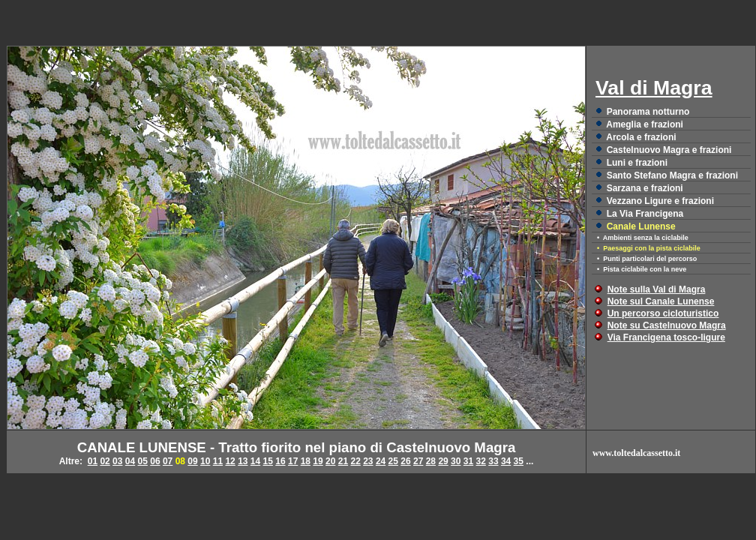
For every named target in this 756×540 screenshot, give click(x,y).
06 (155, 461)
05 (143, 461)
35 (519, 461)
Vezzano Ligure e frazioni (660, 201)
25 (393, 461)
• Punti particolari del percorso (647, 259)
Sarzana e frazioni (645, 188)
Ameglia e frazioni (645, 124)
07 (168, 461)
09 (192, 461)
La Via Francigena (645, 214)
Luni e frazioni (637, 163)
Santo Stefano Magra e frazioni (672, 175)
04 (130, 461)
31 (468, 461)
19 (318, 461)
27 (418, 461)
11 (218, 461)
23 (368, 461)
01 (93, 461)
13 (243, 461)
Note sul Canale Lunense (661, 301)
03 (117, 461)
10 (205, 461)
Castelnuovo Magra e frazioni (669, 150)
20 (330, 461)
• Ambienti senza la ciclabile (643, 238)
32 (481, 461)
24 (381, 461)
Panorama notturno (648, 112)
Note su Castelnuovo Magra (667, 325)
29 (443, 461)
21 (343, 461)
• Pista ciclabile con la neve (642, 269)
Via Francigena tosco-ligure (666, 337)
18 (306, 461)
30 (456, 461)
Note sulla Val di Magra (657, 289)
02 (105, 461)
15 (268, 461)
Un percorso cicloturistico (663, 313)
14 (255, 461)
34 (506, 461)
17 (293, 461)
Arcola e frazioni (641, 137)
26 (405, 461)
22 (355, 461)
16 (280, 461)
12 (230, 461)
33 (493, 461)
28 (431, 461)
